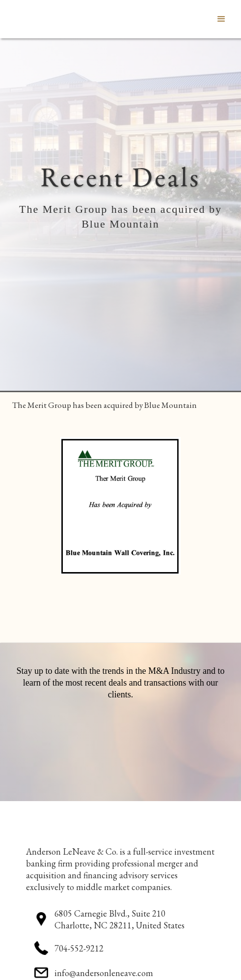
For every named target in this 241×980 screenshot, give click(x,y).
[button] (221, 19)
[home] (7, 19)
